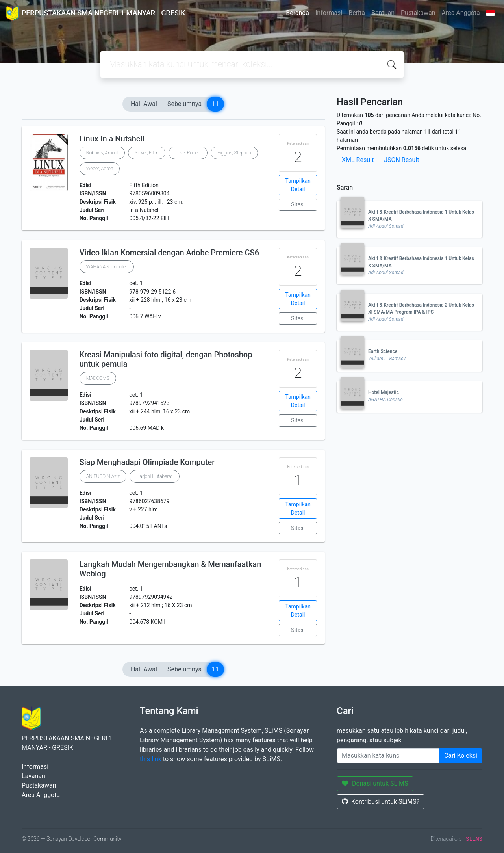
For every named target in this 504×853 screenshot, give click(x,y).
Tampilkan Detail (298, 185)
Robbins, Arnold (102, 153)
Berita (357, 13)
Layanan (33, 776)
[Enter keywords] (388, 756)
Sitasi (298, 204)
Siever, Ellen (147, 153)
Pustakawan (418, 13)
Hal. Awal (144, 104)
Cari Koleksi (461, 755)
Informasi (329, 13)
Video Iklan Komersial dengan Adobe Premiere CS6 (169, 253)
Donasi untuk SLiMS (375, 783)
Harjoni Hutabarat (154, 476)
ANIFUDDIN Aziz (103, 476)
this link (151, 759)
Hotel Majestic (384, 392)
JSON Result (401, 160)
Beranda (297, 13)
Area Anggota (461, 13)
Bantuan (383, 13)
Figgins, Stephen (234, 153)
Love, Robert (188, 153)
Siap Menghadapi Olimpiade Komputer (147, 462)
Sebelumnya (184, 104)
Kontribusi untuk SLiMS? (381, 802)
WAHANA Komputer (107, 267)
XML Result (358, 160)
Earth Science (383, 351)
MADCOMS (98, 378)
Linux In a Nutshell (112, 139)
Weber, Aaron (100, 169)
